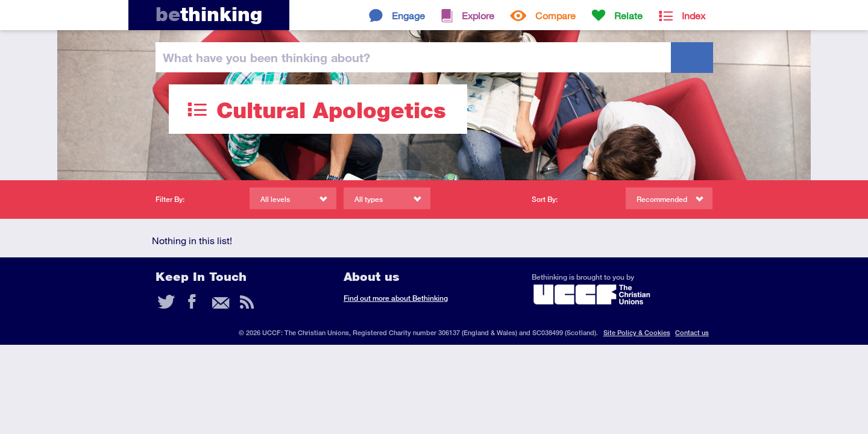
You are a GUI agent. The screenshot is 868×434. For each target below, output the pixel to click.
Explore (478, 15)
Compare (555, 15)
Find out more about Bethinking (396, 298)
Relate (628, 15)
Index (693, 15)
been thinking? (266, 57)
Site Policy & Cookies (637, 332)
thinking (209, 14)
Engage (408, 15)
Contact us (692, 332)
